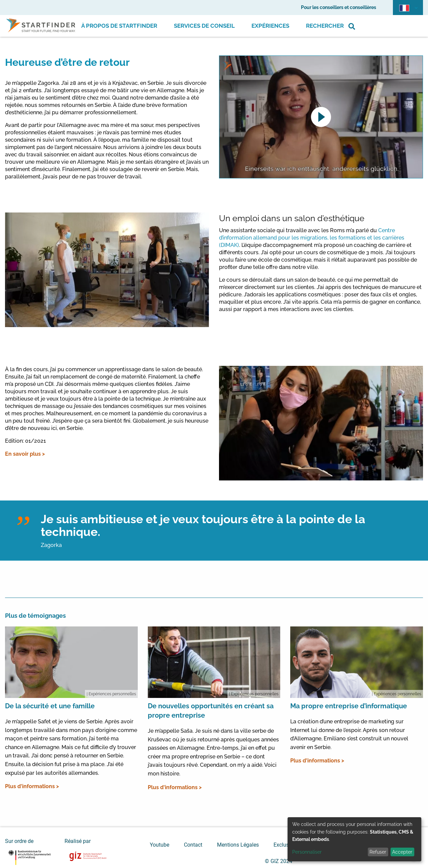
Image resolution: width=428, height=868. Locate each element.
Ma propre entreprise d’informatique (349, 706)
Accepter (402, 852)
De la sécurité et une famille (50, 706)
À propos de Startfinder (119, 26)
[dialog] (354, 839)
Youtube (159, 845)
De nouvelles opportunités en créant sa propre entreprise (211, 711)
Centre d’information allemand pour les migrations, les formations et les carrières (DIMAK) (312, 238)
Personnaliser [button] (307, 852)
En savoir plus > (25, 454)
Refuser (378, 852)
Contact (193, 845)
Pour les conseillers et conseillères (339, 7)
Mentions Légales (238, 845)
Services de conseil (204, 26)
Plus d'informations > (32, 786)
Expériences (270, 26)
